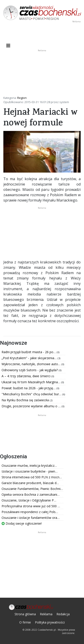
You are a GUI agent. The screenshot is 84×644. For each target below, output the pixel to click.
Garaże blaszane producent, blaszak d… (30, 483)
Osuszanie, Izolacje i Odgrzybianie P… (29, 500)
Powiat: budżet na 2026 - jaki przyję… (29, 388)
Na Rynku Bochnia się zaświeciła (26, 400)
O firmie (25, 622)
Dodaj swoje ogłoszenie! (22, 523)
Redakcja (63, 614)
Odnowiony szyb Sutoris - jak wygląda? (30, 370)
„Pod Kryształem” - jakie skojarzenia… (30, 358)
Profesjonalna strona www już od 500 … (31, 506)
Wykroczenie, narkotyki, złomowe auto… (31, 364)
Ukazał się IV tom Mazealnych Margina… (31, 382)
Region (22, 98)
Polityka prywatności (50, 622)
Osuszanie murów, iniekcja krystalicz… (29, 466)
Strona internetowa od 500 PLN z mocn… (32, 477)
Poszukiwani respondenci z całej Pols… (30, 512)
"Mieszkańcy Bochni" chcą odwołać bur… (32, 394)
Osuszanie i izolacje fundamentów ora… (31, 518)
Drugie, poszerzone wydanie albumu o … (32, 406)
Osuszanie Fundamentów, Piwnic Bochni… (32, 489)
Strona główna (25, 614)
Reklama (46, 614)
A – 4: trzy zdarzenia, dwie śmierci (26, 376)
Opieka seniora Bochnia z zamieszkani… (31, 494)
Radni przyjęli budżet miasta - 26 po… (29, 352)
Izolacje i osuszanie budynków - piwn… (30, 471)
